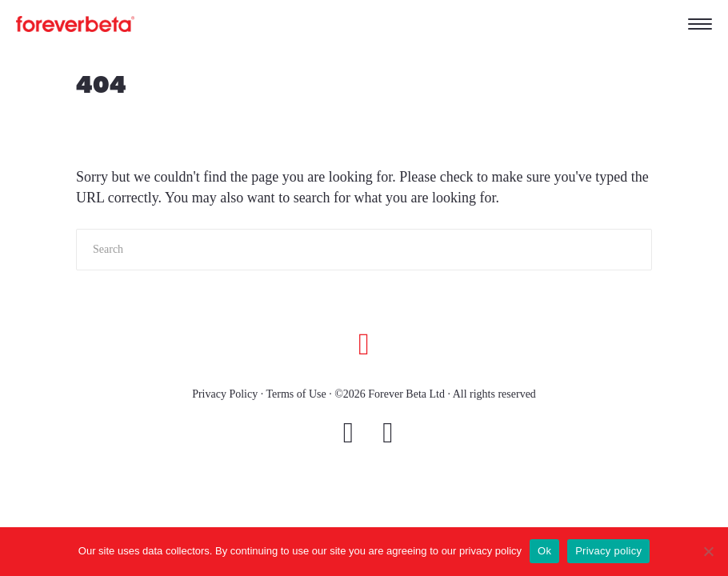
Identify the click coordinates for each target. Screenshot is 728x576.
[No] (708, 551)
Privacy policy (608, 551)
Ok (544, 551)
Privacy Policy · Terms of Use (259, 394)
